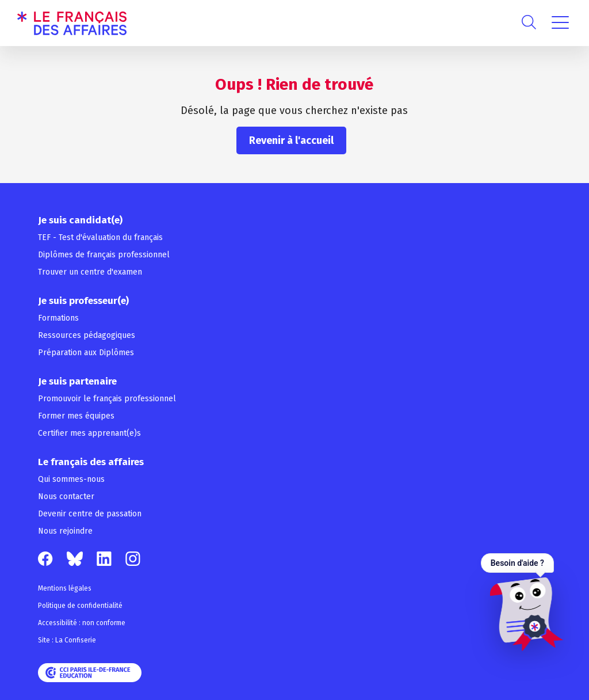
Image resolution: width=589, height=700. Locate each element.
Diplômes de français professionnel (104, 255)
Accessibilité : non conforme (82, 623)
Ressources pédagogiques (87, 335)
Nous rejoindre (65, 531)
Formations (58, 318)
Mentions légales (65, 588)
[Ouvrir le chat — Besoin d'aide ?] (522, 602)
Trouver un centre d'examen (90, 272)
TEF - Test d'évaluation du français (100, 237)
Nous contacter (66, 497)
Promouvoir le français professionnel (107, 399)
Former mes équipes (76, 416)
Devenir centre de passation (90, 514)
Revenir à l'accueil (291, 140)
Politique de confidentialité (80, 606)
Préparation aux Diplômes (86, 353)
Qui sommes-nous (71, 479)
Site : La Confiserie (67, 640)
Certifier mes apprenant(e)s (89, 433)
